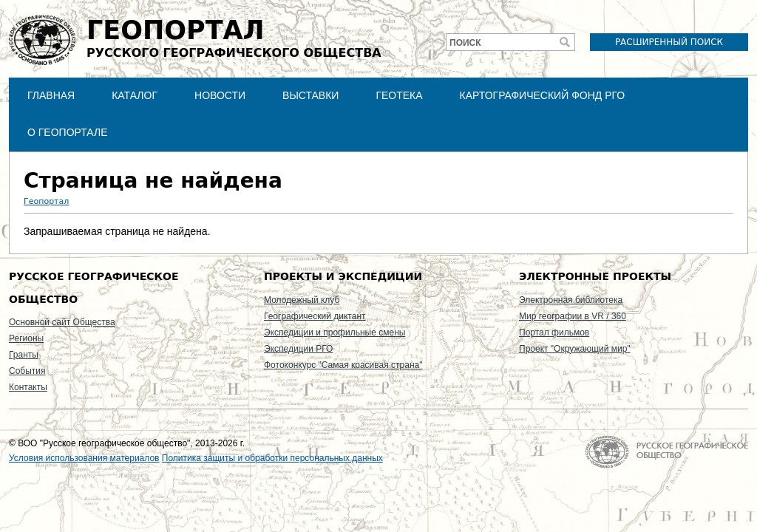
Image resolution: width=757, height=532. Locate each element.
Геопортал (46, 201)
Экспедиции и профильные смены (335, 332)
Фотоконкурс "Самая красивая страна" (343, 365)
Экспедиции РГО (298, 349)
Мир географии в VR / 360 (573, 316)
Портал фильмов (554, 332)
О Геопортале (68, 132)
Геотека (399, 95)
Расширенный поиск (669, 42)
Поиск (465, 43)
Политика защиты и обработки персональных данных (272, 458)
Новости (220, 95)
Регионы (26, 338)
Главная (51, 95)
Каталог (135, 95)
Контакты (28, 387)
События (27, 371)
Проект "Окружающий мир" (575, 349)
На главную (666, 452)
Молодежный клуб (302, 300)
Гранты (24, 355)
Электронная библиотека (571, 300)
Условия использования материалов (84, 458)
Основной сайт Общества (62, 322)
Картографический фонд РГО (543, 95)
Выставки (310, 95)
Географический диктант (315, 316)
